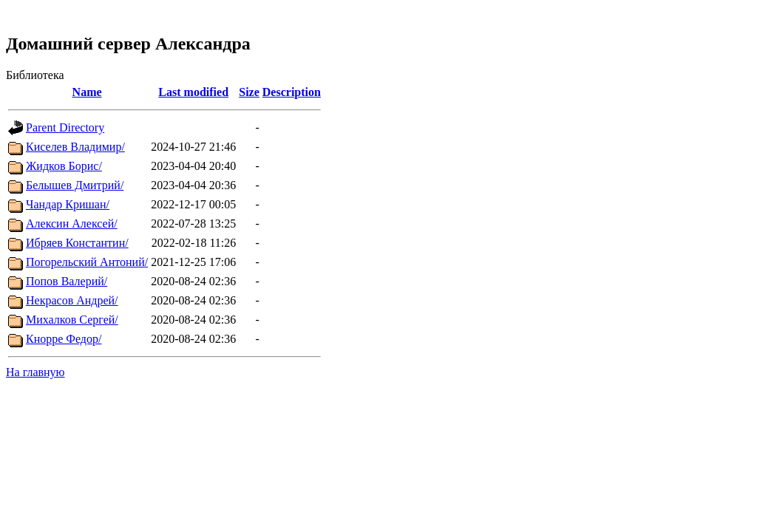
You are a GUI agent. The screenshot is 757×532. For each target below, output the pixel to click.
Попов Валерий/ (67, 281)
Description (292, 92)
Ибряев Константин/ (77, 243)
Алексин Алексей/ (72, 224)
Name (87, 92)
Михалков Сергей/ (72, 320)
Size (249, 92)
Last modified (193, 92)
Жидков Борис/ (64, 166)
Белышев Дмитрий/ (75, 185)
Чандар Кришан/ (68, 204)
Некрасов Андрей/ (72, 300)
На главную (35, 372)
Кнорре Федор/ (64, 339)
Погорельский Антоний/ (87, 262)
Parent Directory (65, 127)
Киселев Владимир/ (75, 147)
